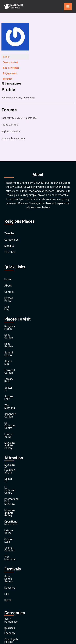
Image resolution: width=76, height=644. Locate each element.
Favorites (8, 79)
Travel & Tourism (14, 617)
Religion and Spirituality (18, 598)
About (8, 286)
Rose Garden (12, 334)
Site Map (10, 304)
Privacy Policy (12, 298)
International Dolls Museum (20, 438)
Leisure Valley (12, 396)
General (9, 579)
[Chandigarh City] (14, 6)
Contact (9, 292)
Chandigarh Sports (15, 548)
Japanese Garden (15, 383)
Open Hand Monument (18, 450)
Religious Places (14, 321)
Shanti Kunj (11, 346)
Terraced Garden (14, 352)
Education (10, 561)
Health (8, 586)
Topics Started (10, 62)
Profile (6, 57)
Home (8, 279)
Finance (9, 573)
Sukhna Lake (12, 371)
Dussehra (10, 498)
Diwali (8, 510)
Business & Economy (16, 536)
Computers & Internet (17, 555)
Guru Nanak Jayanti (16, 492)
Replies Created (11, 68)
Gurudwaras (11, 240)
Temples (9, 234)
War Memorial (12, 377)
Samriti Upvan (13, 340)
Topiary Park (12, 358)
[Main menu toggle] (68, 6)
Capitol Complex (14, 469)
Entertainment (13, 567)
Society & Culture (14, 604)
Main (7, 623)
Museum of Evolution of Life (21, 419)
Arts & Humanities (15, 530)
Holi (7, 504)
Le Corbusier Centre (16, 390)
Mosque (9, 246)
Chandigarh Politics (16, 542)
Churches (10, 252)
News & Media (13, 592)
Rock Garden (12, 327)
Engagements (10, 73)
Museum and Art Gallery (18, 402)
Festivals (9, 611)
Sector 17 (10, 365)
